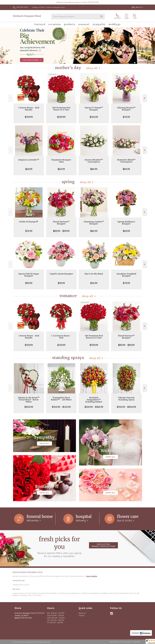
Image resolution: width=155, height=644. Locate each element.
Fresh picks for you (59, 547)
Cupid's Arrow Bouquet (61, 274)
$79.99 (126, 283)
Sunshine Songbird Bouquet (126, 275)
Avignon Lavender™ (29, 160)
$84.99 (94, 169)
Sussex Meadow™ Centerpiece (94, 161)
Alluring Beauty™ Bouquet (126, 109)
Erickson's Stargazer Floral (27, 16)
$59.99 (29, 283)
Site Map (137, 642)
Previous (10, 98)
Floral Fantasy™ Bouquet (61, 223)
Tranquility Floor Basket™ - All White (61, 399)
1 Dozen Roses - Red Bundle (29, 109)
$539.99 (61, 117)
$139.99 (29, 117)
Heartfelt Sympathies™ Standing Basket (94, 400)
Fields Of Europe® (29, 222)
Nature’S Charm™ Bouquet (94, 109)
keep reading (92, 576)
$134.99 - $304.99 (126, 407)
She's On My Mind (94, 274)
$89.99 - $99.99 (61, 231)
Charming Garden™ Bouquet (94, 223)
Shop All (92, 68)
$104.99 (94, 117)
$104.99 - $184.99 (94, 407)
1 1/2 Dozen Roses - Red (61, 337)
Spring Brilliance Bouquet (126, 223)
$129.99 (61, 345)
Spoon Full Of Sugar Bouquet (29, 275)
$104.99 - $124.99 (61, 407)
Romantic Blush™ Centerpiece (126, 161)
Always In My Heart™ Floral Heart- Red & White (29, 400)
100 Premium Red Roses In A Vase (61, 109)
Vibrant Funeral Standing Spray (126, 399)
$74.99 (126, 117)
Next (145, 98)
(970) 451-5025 (22, 7)
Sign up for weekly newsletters (103, 545)
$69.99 (29, 169)
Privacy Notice (127, 642)
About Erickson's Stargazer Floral (27, 572)
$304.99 (29, 407)
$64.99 (61, 169)
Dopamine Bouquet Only (61, 161)
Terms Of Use (114, 642)
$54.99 (94, 283)
